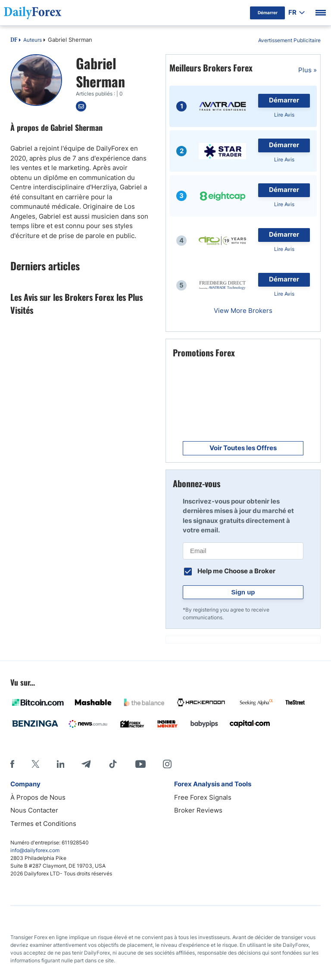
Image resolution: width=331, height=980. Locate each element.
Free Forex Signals (203, 797)
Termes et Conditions (43, 824)
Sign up (243, 592)
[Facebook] (12, 764)
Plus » (308, 70)
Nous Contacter (34, 810)
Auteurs (33, 40)
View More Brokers (243, 311)
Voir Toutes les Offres (243, 448)
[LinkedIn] (60, 764)
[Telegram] (86, 764)
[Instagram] (167, 764)
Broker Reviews (198, 810)
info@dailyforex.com (35, 850)
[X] (35, 764)
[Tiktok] (113, 764)
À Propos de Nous (38, 797)
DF (14, 40)
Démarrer (284, 100)
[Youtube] (141, 764)
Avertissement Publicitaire (289, 40)
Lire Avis (284, 115)
